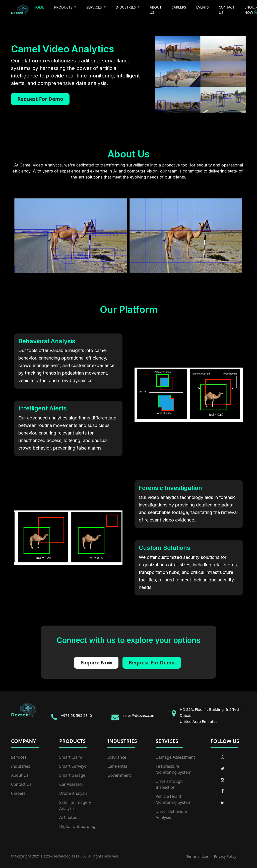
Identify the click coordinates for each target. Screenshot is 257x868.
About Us (20, 775)
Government (119, 775)
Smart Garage (72, 775)
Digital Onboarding (77, 826)
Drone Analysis (73, 793)
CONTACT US (227, 10)
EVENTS (203, 7)
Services (19, 757)
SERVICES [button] (94, 7)
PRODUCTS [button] (64, 7)
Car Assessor (71, 784)
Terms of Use (197, 856)
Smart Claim (71, 757)
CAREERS (179, 7)
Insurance (117, 757)
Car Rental (117, 766)
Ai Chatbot (69, 817)
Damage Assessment (175, 757)
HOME (39, 7)
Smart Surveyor (74, 766)
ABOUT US (155, 10)
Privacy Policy (225, 856)
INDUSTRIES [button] (126, 7)
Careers (18, 793)
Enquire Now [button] (96, 663)
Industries (21, 766)
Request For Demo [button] (40, 99)
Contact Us (21, 784)
